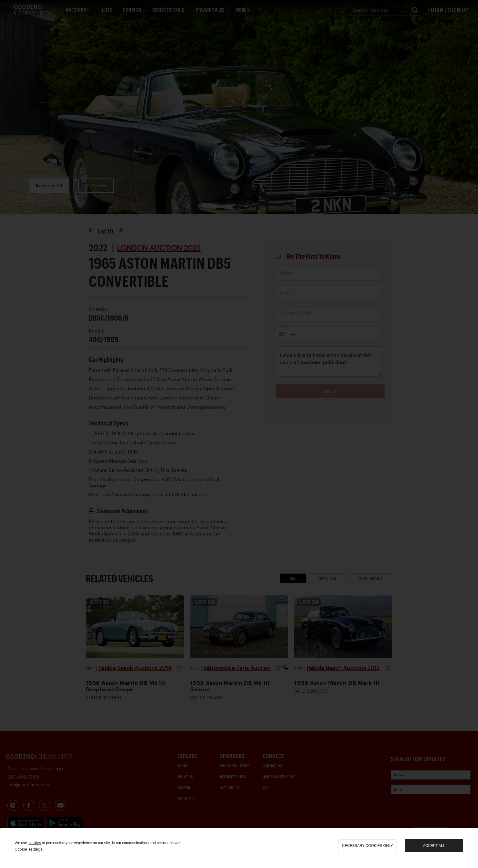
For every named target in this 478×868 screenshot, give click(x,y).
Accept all (434, 846)
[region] (239, 848)
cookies (35, 843)
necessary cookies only (368, 846)
